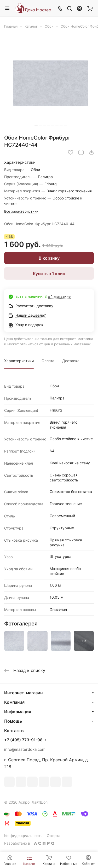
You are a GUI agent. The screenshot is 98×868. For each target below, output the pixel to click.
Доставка (71, 361)
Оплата (48, 361)
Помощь (13, 721)
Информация (18, 712)
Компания (14, 702)
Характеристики (19, 361)
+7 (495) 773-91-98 (23, 740)
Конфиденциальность (23, 836)
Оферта (54, 836)
